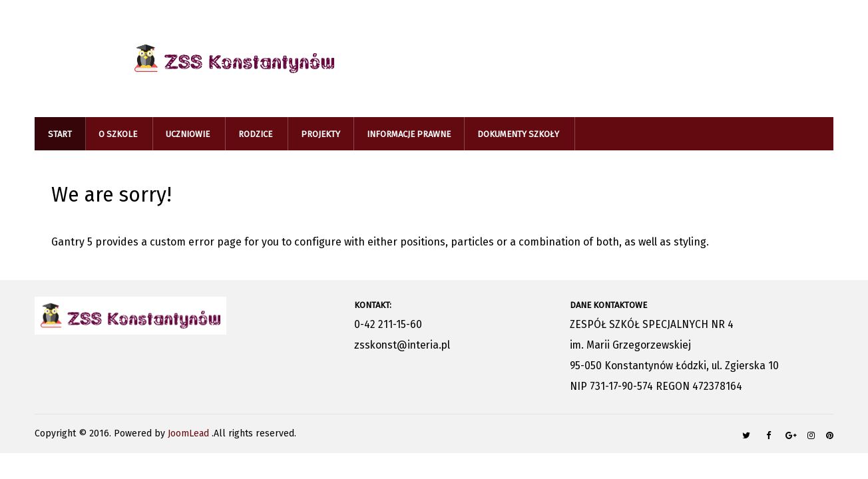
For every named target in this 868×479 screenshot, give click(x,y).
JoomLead (190, 433)
